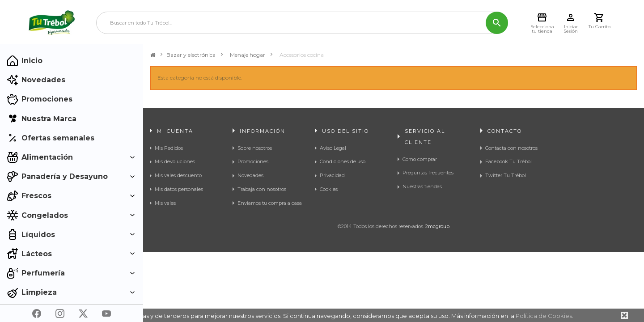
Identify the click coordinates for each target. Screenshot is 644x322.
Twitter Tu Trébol (506, 175)
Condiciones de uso (343, 161)
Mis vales (165, 203)
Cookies (329, 189)
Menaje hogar (248, 55)
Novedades (250, 175)
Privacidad (332, 175)
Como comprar (420, 159)
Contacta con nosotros (511, 148)
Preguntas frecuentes (428, 173)
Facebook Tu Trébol (508, 161)
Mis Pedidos (169, 148)
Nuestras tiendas (422, 186)
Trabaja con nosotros (262, 189)
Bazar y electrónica (191, 55)
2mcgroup (437, 258)
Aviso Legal (333, 148)
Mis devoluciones (175, 161)
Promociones (253, 161)
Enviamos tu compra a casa (270, 203)
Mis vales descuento (178, 175)
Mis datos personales (179, 189)
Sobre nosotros (255, 148)
